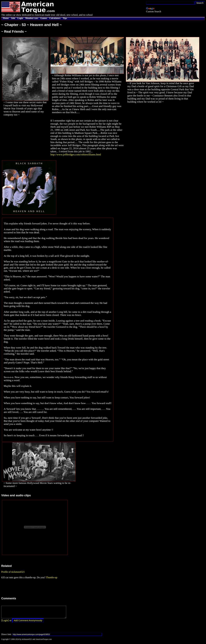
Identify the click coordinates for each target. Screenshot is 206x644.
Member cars (32, 18)
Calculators (55, 18)
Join (13, 18)
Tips (65, 18)
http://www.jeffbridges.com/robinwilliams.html (76, 155)
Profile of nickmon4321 (13, 572)
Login (20, 18)
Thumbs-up (51, 577)
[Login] (5, 623)
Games (44, 18)
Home (6, 18)
